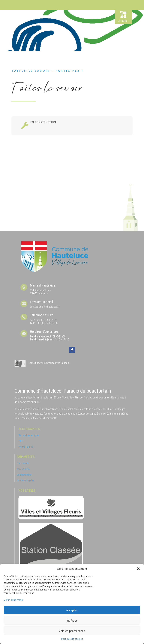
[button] (138, 569)
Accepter (72, 610)
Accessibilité (23, 469)
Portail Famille (26, 447)
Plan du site (23, 463)
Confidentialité (24, 475)
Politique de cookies (72, 639)
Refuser (72, 620)
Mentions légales (25, 480)
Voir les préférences (72, 631)
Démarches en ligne (28, 435)
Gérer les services (13, 600)
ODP (21, 441)
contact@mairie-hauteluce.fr (45, 307)
